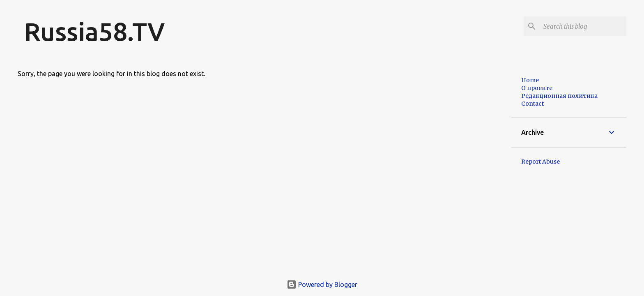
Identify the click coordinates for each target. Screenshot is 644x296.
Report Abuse (540, 162)
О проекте (537, 88)
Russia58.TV (94, 31)
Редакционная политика (559, 96)
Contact (532, 104)
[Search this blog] (583, 26)
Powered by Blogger (322, 284)
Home (530, 80)
